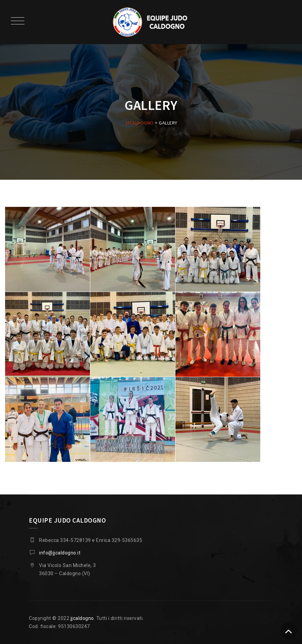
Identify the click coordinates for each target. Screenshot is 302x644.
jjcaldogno (82, 618)
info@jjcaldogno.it (60, 553)
